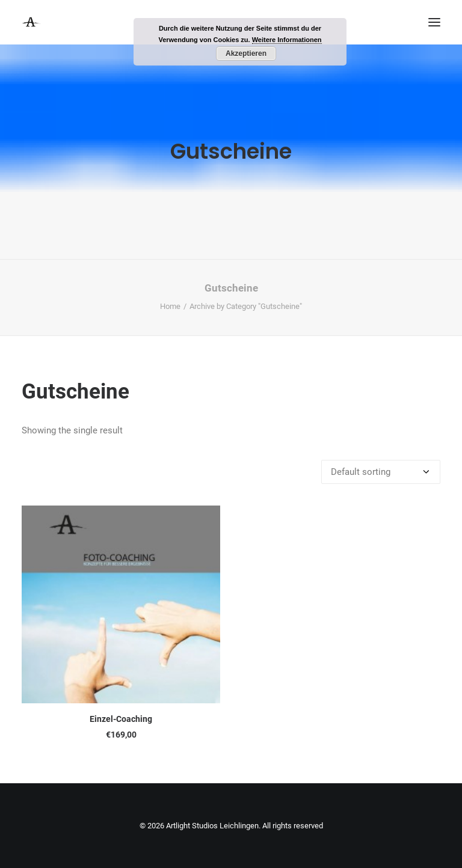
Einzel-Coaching (121, 719)
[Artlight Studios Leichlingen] (31, 22)
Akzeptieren (246, 53)
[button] (434, 22)
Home (170, 306)
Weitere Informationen (287, 40)
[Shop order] (381, 472)
